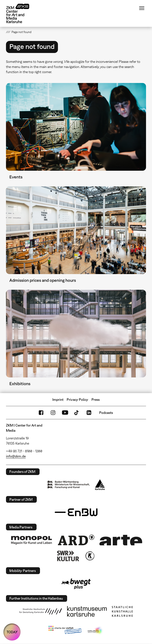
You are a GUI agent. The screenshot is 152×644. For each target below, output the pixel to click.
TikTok (77, 413)
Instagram (53, 413)
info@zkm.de (16, 456)
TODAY (12, 632)
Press (96, 400)
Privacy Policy (77, 400)
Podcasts (106, 413)
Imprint (58, 400)
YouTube (65, 413)
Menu (142, 8)
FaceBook (41, 413)
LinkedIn (89, 413)
